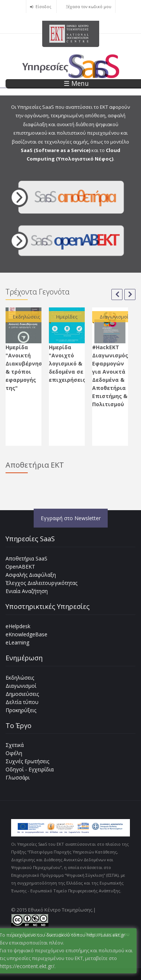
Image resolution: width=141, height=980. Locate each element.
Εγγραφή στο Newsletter (71, 518)
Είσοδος (43, 7)
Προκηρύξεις (21, 710)
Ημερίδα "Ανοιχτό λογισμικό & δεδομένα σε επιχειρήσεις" (68, 363)
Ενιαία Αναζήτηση (27, 591)
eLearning (17, 642)
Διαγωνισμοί (21, 686)
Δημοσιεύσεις (22, 694)
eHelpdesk (18, 626)
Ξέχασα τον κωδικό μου (89, 7)
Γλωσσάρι (18, 777)
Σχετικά (15, 745)
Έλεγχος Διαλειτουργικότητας (41, 583)
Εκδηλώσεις (20, 678)
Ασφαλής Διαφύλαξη (31, 575)
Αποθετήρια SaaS (26, 558)
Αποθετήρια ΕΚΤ (35, 465)
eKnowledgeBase (26, 634)
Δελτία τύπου (22, 702)
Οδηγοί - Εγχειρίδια (30, 769)
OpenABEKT (20, 567)
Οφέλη (14, 753)
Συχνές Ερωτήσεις (27, 761)
